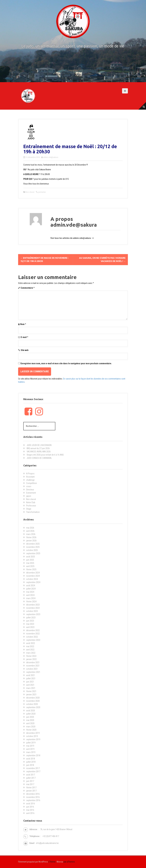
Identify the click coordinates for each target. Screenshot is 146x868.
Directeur (30, 490)
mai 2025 (30, 563)
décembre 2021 (33, 662)
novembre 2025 (33, 547)
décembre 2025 (33, 544)
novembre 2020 (33, 701)
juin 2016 (30, 807)
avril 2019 (30, 749)
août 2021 (31, 675)
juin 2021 (30, 682)
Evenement (31, 493)
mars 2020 (31, 727)
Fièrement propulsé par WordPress (33, 862)
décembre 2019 (33, 733)
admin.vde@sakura (51, 157)
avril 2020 (30, 723)
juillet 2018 (31, 762)
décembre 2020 (33, 698)
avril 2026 (30, 531)
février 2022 (31, 656)
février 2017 (31, 788)
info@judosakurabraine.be (47, 843)
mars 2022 (31, 653)
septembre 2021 (33, 672)
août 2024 (31, 585)
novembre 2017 (33, 768)
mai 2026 (30, 528)
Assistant (30, 477)
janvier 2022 (31, 659)
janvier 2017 (31, 791)
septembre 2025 (33, 553)
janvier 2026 (31, 541)
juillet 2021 (31, 678)
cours (29, 486)
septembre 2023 (33, 614)
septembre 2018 (33, 755)
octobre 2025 (32, 550)
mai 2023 (30, 624)
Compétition (32, 483)
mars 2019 (31, 752)
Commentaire (28, 288)
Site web (25, 350)
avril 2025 (30, 566)
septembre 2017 (33, 771)
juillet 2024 (31, 589)
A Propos (30, 474)
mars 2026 (31, 534)
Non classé (30, 192)
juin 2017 (30, 781)
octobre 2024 (32, 579)
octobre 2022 (32, 637)
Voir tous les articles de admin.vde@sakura (71, 238)
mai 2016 (30, 810)
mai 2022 (30, 646)
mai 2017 (30, 784)
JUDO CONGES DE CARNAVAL (39, 458)
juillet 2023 (31, 618)
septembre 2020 (33, 707)
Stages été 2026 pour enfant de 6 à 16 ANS (45, 455)
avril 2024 (30, 595)
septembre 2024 (33, 582)
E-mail (24, 337)
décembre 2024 (33, 573)
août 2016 (31, 804)
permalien (42, 192)
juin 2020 (30, 717)
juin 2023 (30, 621)
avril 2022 (30, 650)
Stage (29, 509)
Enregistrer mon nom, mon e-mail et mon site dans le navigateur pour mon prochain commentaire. (66, 363)
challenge (30, 480)
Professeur (31, 506)
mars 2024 (31, 598)
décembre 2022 (33, 630)
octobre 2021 (32, 669)
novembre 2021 (33, 666)
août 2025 (31, 557)
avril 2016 (30, 813)
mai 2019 (30, 746)
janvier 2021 (31, 695)
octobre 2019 (32, 736)
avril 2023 (30, 627)
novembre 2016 (33, 797)
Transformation (33, 512)
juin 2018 (30, 765)
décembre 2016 (33, 794)
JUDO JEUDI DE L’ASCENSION (39, 445)
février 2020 (31, 730)
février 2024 (31, 602)
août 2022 (31, 643)
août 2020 (31, 711)
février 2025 (31, 569)
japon (29, 496)
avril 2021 (30, 685)
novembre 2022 (33, 634)
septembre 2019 (33, 739)
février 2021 (31, 691)
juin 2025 (30, 560)
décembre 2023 (33, 605)
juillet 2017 (31, 778)
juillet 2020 (31, 714)
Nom (23, 324)
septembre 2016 (33, 800)
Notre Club (31, 502)
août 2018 (31, 759)
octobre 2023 (32, 611)
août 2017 (31, 775)
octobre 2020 (32, 704)
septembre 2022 (33, 640)
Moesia (60, 862)
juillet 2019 (31, 743)
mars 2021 (31, 688)
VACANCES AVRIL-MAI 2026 (39, 452)
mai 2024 (30, 592)
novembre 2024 (33, 576)
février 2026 (31, 537)
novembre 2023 (33, 608)
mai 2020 (30, 720)
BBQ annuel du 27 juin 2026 (38, 448)
